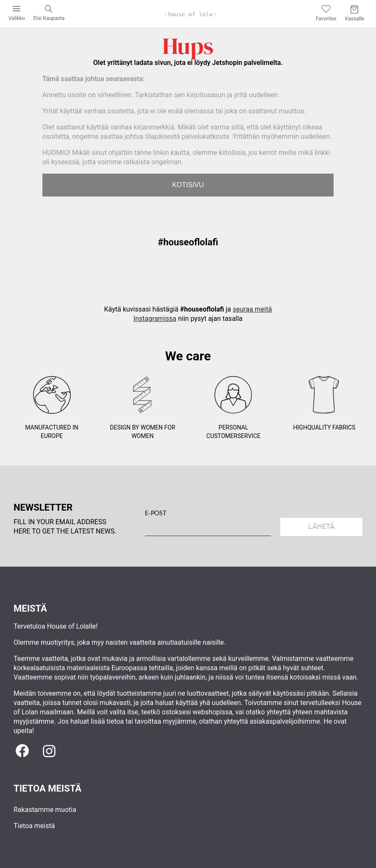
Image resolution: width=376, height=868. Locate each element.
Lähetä (321, 527)
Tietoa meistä (34, 826)
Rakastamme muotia (45, 810)
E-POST (156, 513)
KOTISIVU (188, 185)
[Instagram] (49, 751)
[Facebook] (22, 751)
